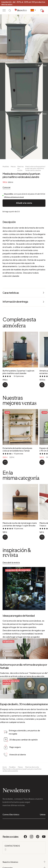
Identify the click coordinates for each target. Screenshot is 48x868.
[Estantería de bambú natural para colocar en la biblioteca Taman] (5, 462)
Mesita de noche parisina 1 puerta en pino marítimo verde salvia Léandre (35, 168)
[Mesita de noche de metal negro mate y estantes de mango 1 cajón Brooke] (5, 537)
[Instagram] (32, 861)
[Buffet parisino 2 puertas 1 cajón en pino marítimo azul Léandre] (5, 385)
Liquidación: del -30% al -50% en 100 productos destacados (23, 3)
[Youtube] (44, 861)
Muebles (6, 167)
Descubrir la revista (11, 562)
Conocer (7, 187)
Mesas (13, 167)
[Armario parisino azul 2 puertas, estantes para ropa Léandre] (42, 385)
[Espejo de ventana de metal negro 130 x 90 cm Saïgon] (42, 462)
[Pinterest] (38, 861)
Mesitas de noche (21, 168)
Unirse (43, 837)
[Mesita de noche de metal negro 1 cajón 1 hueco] (42, 537)
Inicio (5, 790)
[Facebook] (25, 861)
